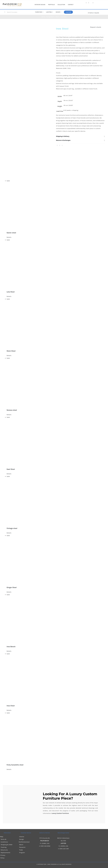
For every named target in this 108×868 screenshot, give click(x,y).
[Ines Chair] (56, 677)
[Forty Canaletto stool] (56, 737)
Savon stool (11, 233)
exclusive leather (86, 63)
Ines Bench (11, 647)
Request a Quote (96, 27)
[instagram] (89, 3)
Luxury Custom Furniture (70, 796)
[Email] (64, 145)
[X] (60, 145)
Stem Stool (11, 351)
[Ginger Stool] (56, 559)
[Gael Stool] (56, 441)
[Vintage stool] (56, 500)
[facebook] (86, 3)
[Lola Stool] (56, 264)
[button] (81, 136)
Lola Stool (11, 292)
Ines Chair (11, 706)
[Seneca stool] (56, 382)
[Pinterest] (62, 145)
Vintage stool (12, 528)
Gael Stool (11, 469)
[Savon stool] (56, 204)
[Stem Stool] (56, 323)
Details (9, 237)
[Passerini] (12, 4)
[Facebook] (57, 145)
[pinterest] (93, 3)
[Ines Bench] (56, 618)
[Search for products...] (11, 12)
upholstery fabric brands (64, 63)
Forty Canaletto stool (15, 765)
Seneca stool (12, 410)
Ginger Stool (12, 587)
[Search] (5, 12)
